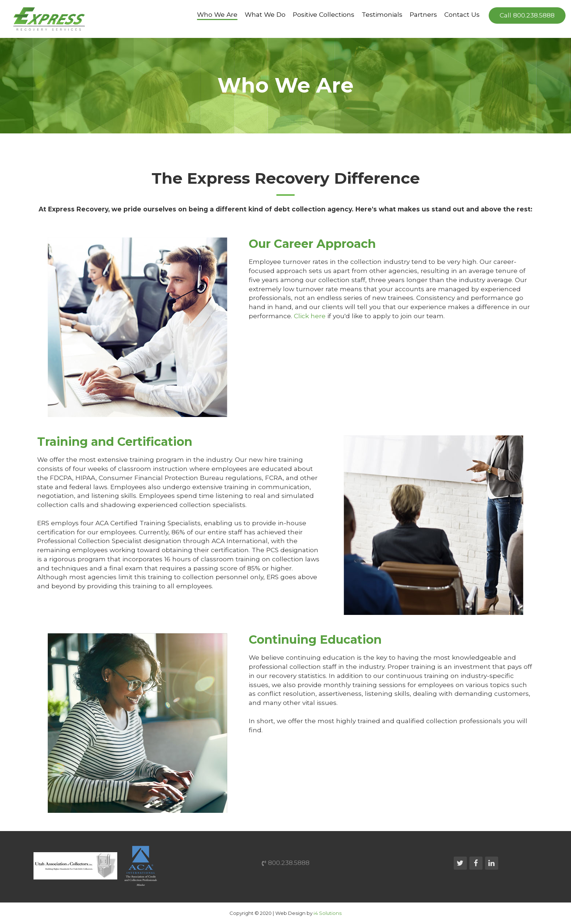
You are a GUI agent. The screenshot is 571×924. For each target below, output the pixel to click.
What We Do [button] (265, 15)
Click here (310, 316)
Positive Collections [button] (324, 15)
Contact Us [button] (462, 15)
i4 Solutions (328, 913)
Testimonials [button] (382, 15)
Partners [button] (423, 15)
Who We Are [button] (217, 15)
